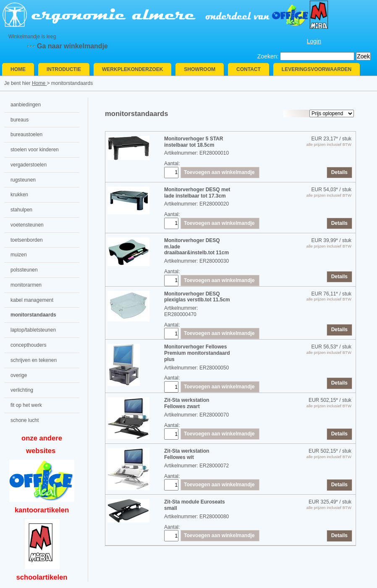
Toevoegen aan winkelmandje (219, 172)
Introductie (64, 69)
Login (314, 41)
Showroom (200, 69)
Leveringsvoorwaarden (317, 69)
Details (339, 172)
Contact (249, 69)
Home (18, 69)
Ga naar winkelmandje (72, 46)
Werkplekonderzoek (132, 69)
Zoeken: (268, 56)
